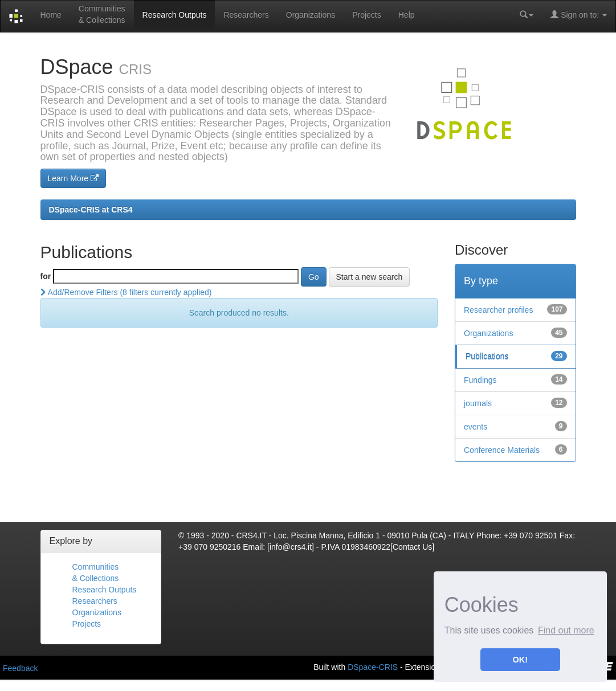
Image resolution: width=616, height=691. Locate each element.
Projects (367, 15)
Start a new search (370, 277)
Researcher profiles (498, 310)
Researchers (246, 15)
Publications (487, 357)
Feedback (20, 668)
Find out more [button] (566, 630)
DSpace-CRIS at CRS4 (91, 210)
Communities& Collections (102, 14)
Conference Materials (502, 450)
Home (50, 15)
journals (478, 403)
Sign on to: (579, 15)
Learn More (73, 178)
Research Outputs (175, 15)
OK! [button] (520, 660)
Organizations (311, 15)
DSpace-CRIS (373, 667)
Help (407, 15)
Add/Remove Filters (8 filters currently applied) (126, 292)
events (476, 427)
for (46, 276)
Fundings (480, 380)
